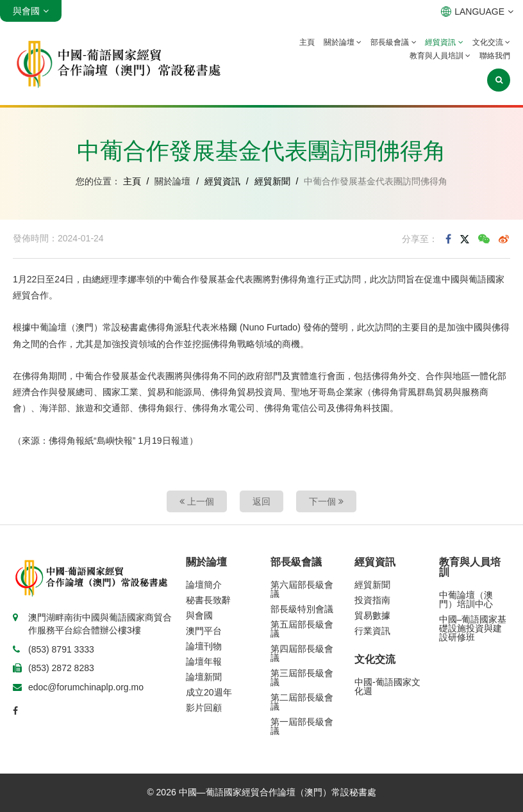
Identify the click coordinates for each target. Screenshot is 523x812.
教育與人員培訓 (440, 56)
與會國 (199, 615)
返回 (261, 501)
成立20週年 (209, 692)
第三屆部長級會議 (302, 678)
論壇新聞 (204, 677)
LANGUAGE (477, 12)
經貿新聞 (272, 181)
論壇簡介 (204, 585)
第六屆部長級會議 (302, 589)
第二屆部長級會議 (302, 702)
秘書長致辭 (208, 600)
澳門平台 (204, 631)
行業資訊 (372, 631)
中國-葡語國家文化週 (387, 686)
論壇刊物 (204, 646)
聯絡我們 (495, 56)
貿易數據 (372, 615)
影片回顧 (204, 708)
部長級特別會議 (302, 609)
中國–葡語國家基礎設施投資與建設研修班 (473, 628)
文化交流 (491, 42)
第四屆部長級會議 (302, 653)
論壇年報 (204, 662)
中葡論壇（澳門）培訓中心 (466, 599)
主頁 (307, 42)
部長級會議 (393, 42)
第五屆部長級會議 (302, 629)
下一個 (326, 501)
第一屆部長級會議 (302, 726)
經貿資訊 (444, 42)
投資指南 (372, 600)
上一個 (197, 501)
